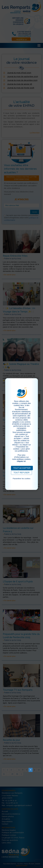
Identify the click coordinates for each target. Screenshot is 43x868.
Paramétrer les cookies (21, 479)
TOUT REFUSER (21, 473)
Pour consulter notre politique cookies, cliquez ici (21, 482)
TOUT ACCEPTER (22, 468)
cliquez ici (21, 461)
